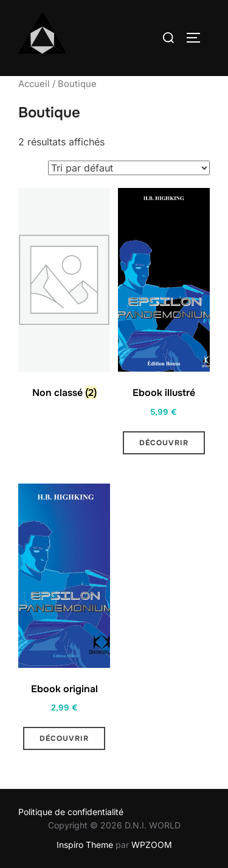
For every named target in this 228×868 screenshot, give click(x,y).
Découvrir (164, 443)
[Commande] (129, 168)
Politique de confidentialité (71, 812)
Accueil (34, 84)
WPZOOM (152, 845)
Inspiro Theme (85, 845)
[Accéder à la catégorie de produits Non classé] (64, 297)
